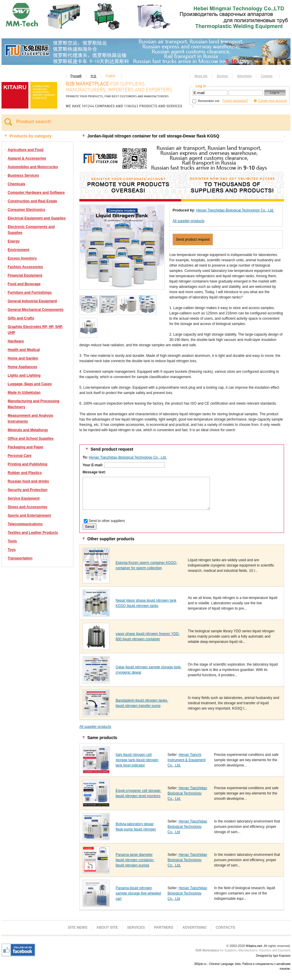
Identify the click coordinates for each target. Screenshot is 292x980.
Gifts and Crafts (21, 318)
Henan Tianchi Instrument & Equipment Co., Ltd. (187, 760)
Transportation (20, 558)
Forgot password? (235, 101)
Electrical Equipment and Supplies (37, 218)
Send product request (193, 239)
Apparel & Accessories (27, 158)
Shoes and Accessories (27, 507)
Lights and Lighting (24, 375)
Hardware (16, 341)
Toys (12, 550)
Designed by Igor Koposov (273, 956)
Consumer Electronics (26, 210)
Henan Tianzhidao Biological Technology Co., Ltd (187, 827)
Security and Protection (28, 490)
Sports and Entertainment (29, 516)
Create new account (273, 101)
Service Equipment (24, 498)
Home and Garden (23, 358)
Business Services (23, 175)
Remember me (206, 101)
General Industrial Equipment (32, 301)
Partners (164, 928)
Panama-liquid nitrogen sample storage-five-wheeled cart (138, 893)
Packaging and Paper (26, 447)
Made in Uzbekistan (24, 393)
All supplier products (188, 221)
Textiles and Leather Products (33, 533)
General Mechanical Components (36, 310)
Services (222, 76)
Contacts (266, 76)
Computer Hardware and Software (36, 193)
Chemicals (17, 184)
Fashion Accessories (25, 267)
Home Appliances (22, 367)
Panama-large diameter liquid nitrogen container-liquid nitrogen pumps (135, 860)
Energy (14, 241)
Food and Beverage (24, 284)
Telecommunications (25, 524)
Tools (12, 541)
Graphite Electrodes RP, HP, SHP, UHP (35, 330)
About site (201, 76)
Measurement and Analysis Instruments (30, 418)
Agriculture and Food (26, 150)
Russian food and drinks (28, 481)
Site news (78, 928)
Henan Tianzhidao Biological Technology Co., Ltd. (235, 210)
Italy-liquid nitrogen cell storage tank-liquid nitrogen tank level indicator (137, 760)
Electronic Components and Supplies (31, 230)
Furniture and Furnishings (30, 293)
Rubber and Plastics (25, 473)
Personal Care (20, 456)
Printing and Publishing (28, 464)
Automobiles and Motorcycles (33, 167)
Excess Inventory (22, 258)
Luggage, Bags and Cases (30, 384)
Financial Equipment (25, 275)
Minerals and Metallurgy (28, 430)
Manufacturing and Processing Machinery (33, 404)
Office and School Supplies (31, 439)
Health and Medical (24, 350)
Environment (18, 250)
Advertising (244, 76)
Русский (76, 76)
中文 (93, 76)
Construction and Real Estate (32, 201)
